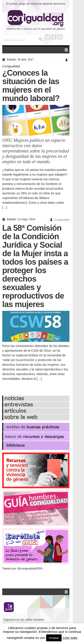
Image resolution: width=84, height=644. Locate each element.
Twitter (48, 37)
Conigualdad (11, 66)
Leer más (70, 638)
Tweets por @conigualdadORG (22, 568)
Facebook (54, 37)
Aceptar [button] (54, 638)
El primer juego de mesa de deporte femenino (36, 4)
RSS (60, 37)
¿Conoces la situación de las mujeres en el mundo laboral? (31, 86)
